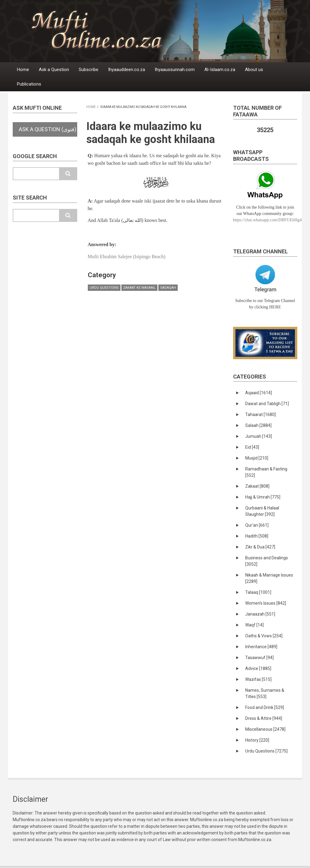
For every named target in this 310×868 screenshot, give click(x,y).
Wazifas (258, 679)
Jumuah (259, 436)
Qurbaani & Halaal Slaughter (262, 511)
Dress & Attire (264, 718)
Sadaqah (168, 288)
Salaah (258, 425)
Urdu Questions (104, 288)
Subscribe (89, 70)
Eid (252, 447)
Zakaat (257, 486)
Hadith (257, 536)
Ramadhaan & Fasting (266, 472)
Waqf (254, 625)
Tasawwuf (259, 658)
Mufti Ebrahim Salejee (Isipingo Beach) (127, 257)
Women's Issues (266, 603)
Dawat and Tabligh (267, 404)
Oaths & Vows (264, 636)
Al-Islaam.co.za (220, 70)
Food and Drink (265, 707)
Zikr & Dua (260, 547)
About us (254, 70)
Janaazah (260, 614)
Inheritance (261, 647)
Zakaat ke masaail (139, 288)
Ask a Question (54, 70)
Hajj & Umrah (263, 497)
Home (23, 70)
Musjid (257, 458)
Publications (29, 84)
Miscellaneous (265, 729)
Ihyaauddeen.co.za (127, 70)
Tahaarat (261, 414)
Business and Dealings (267, 561)
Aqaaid (259, 393)
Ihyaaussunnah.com (175, 70)
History (257, 740)
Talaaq (258, 592)
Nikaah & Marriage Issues (269, 578)
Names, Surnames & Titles (265, 693)
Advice (258, 668)
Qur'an (257, 525)
